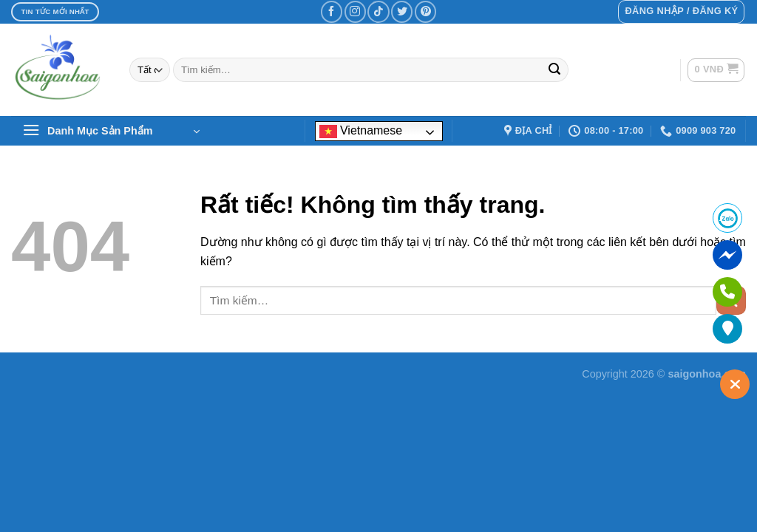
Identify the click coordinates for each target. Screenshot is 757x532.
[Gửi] (554, 70)
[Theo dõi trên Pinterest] (425, 11)
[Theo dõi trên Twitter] (402, 11)
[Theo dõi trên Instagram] (355, 11)
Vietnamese (361, 131)
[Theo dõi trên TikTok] (378, 11)
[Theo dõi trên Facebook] (332, 11)
